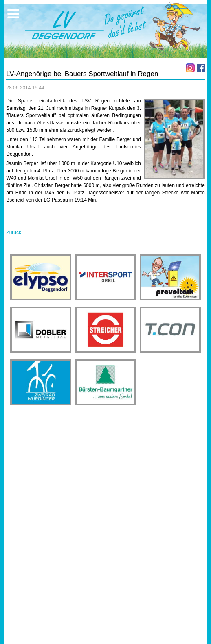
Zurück (14, 233)
